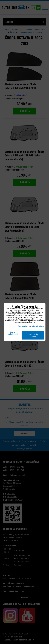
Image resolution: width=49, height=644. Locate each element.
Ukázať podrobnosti (13, 333)
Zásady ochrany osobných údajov (31, 326)
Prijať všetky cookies (33, 335)
